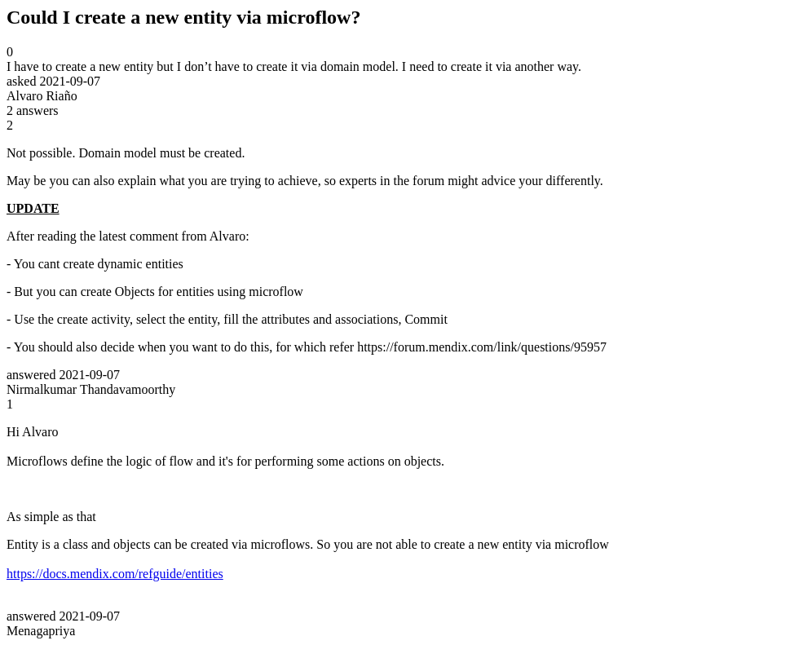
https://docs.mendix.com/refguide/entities (115, 574)
